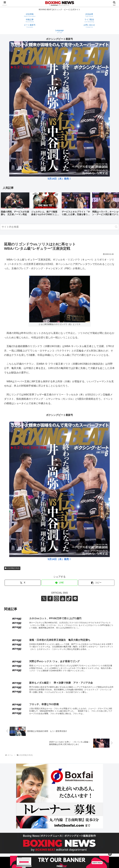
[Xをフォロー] (44, 598)
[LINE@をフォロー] (75, 598)
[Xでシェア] (23, 583)
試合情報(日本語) (12, 568)
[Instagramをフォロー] (56, 598)
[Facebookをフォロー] (50, 598)
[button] (114, 205)
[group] (15, 205)
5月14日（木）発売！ (59, 179)
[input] (59, 227)
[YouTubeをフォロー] (63, 598)
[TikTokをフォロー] (69, 598)
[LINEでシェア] (59, 583)
